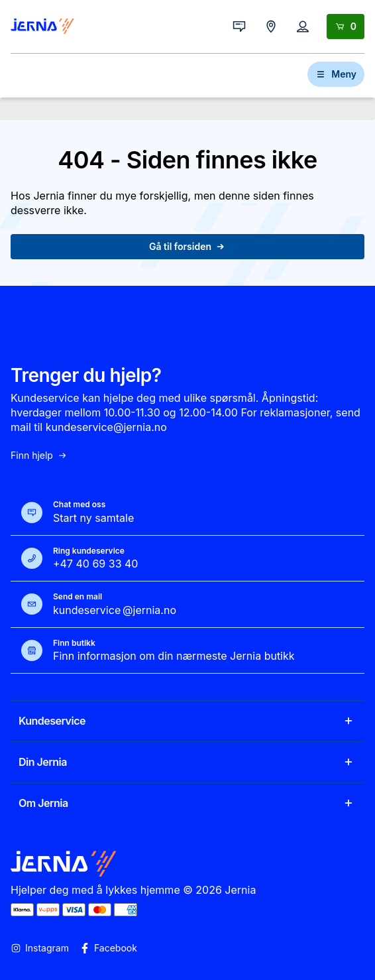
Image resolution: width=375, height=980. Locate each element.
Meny (336, 74)
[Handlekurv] (346, 27)
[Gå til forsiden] (42, 27)
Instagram (40, 948)
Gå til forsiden (187, 246)
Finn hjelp (39, 456)
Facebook (108, 948)
